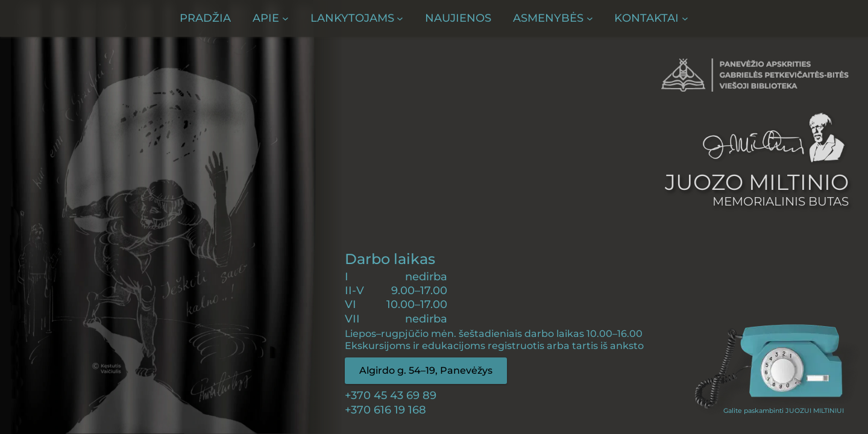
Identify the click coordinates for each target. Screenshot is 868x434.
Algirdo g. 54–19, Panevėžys (426, 370)
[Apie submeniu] (270, 18)
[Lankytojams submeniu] (357, 18)
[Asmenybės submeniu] (553, 18)
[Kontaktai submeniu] (651, 18)
